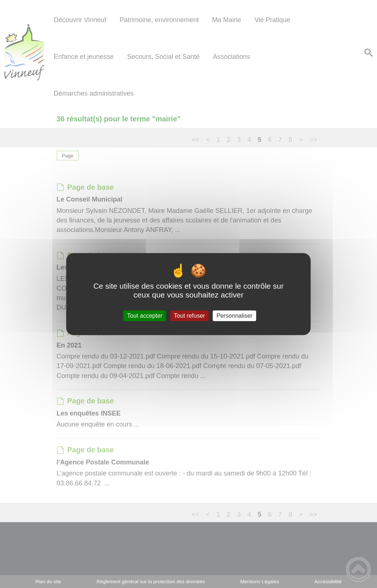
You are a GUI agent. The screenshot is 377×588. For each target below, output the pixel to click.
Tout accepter (145, 316)
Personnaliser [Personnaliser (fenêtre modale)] (235, 316)
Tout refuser (189, 316)
